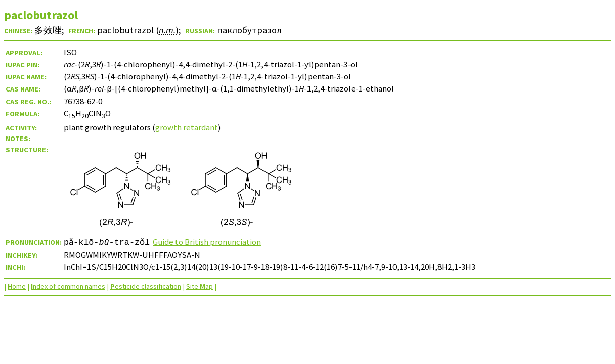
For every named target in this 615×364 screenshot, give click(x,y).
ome (17, 286)
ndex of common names (68, 286)
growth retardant (187, 127)
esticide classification (146, 286)
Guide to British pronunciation (207, 242)
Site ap (200, 286)
